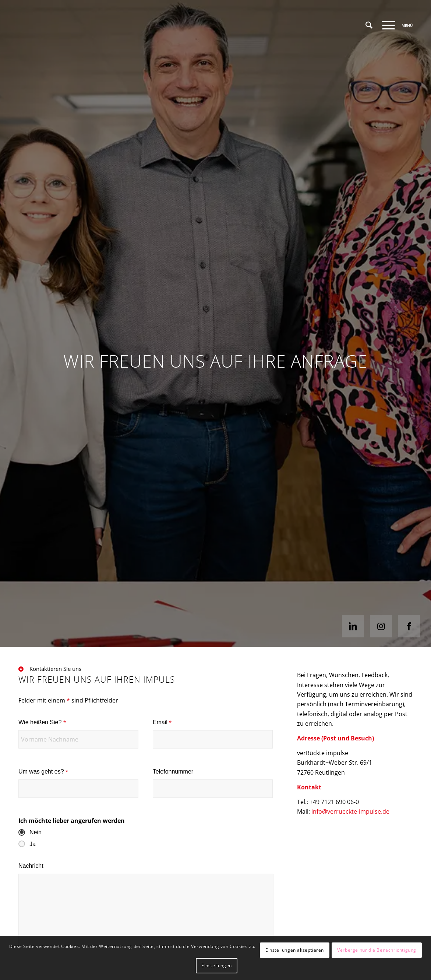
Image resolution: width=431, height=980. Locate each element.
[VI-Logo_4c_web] (72, 25)
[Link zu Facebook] (409, 626)
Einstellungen (217, 965)
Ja (33, 844)
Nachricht (31, 866)
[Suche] (369, 25)
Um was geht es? (43, 772)
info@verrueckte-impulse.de (350, 811)
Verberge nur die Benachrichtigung (377, 950)
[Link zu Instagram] (381, 626)
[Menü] (395, 25)
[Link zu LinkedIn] (353, 626)
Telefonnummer (173, 772)
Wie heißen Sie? (42, 722)
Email (162, 722)
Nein (36, 832)
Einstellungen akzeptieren (295, 950)
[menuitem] (369, 25)
